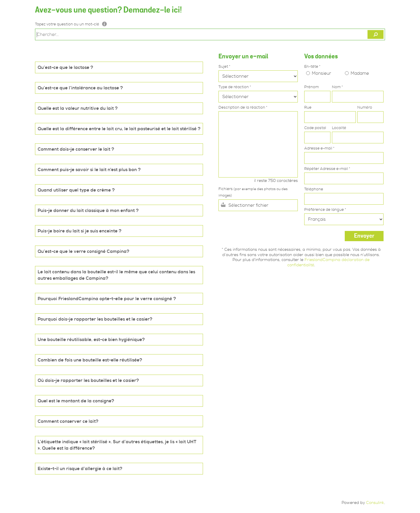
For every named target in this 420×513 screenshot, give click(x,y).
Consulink (375, 503)
